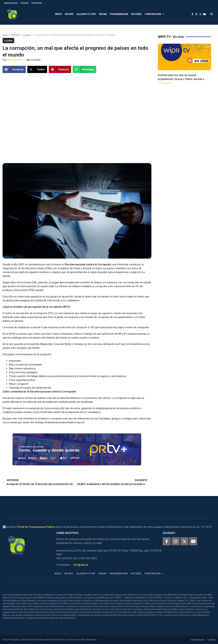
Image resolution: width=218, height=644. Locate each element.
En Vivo (69, 14)
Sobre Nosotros (11, 3)
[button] (211, 14)
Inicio (58, 14)
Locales (27, 35)
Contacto (25, 3)
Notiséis (136, 14)
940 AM (103, 14)
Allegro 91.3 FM (86, 14)
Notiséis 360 (15, 60)
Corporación (154, 14)
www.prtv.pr (165, 83)
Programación (119, 14)
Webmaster (91, 640)
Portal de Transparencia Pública (36, 527)
